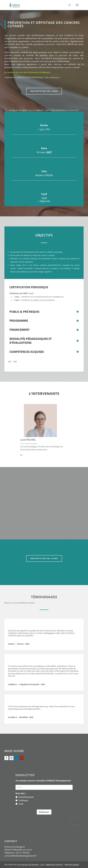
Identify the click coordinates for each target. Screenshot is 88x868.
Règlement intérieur (54, 865)
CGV (42, 865)
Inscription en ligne (44, 91)
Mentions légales (72, 865)
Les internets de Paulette (28, 865)
